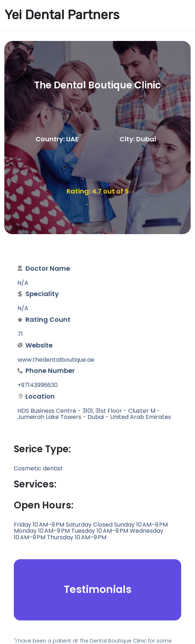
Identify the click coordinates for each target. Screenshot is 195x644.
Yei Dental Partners (62, 15)
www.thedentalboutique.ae (56, 360)
